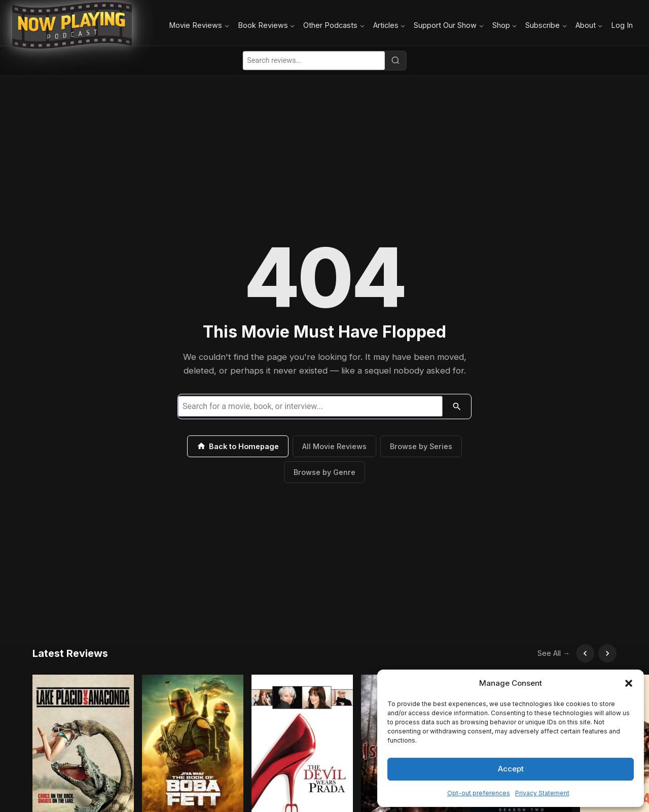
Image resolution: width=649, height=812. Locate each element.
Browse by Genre (324, 472)
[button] (629, 683)
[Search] (395, 60)
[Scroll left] (585, 653)
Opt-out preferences (479, 793)
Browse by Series (421, 446)
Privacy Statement (542, 793)
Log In (622, 25)
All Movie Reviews (334, 446)
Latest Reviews (70, 653)
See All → (554, 653)
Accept (511, 769)
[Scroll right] (607, 653)
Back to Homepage (238, 446)
